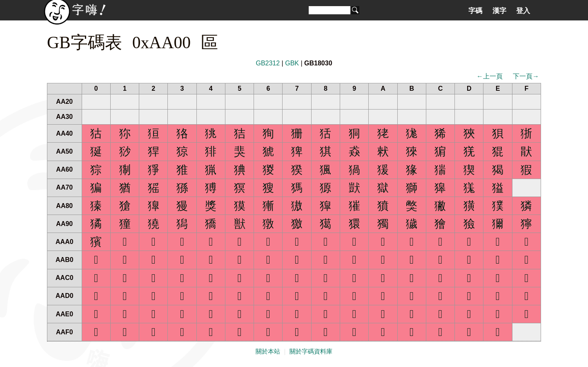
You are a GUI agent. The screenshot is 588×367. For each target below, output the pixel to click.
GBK (292, 63)
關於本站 (268, 351)
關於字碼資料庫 (311, 351)
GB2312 (268, 63)
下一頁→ (526, 76)
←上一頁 (490, 76)
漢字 (499, 11)
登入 (523, 11)
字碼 (475, 11)
